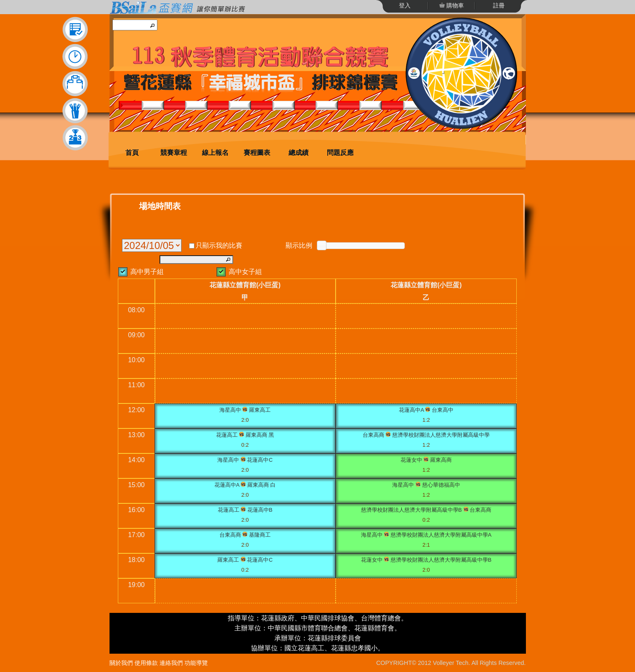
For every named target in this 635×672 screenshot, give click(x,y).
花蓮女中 (411, 460)
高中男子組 (147, 272)
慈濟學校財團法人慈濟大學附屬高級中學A (441, 535)
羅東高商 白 (262, 485)
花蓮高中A (411, 410)
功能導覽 (196, 663)
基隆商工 (260, 535)
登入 (405, 5)
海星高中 (230, 410)
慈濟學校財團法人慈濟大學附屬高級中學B (412, 510)
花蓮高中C (260, 460)
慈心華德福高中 (441, 485)
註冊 (499, 5)
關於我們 (121, 663)
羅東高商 (441, 460)
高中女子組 (245, 272)
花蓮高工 (227, 435)
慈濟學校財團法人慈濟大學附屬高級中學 (441, 435)
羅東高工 (260, 410)
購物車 (455, 5)
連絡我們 (171, 663)
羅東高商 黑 (260, 435)
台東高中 (443, 410)
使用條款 (146, 663)
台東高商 (374, 435)
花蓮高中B (260, 510)
